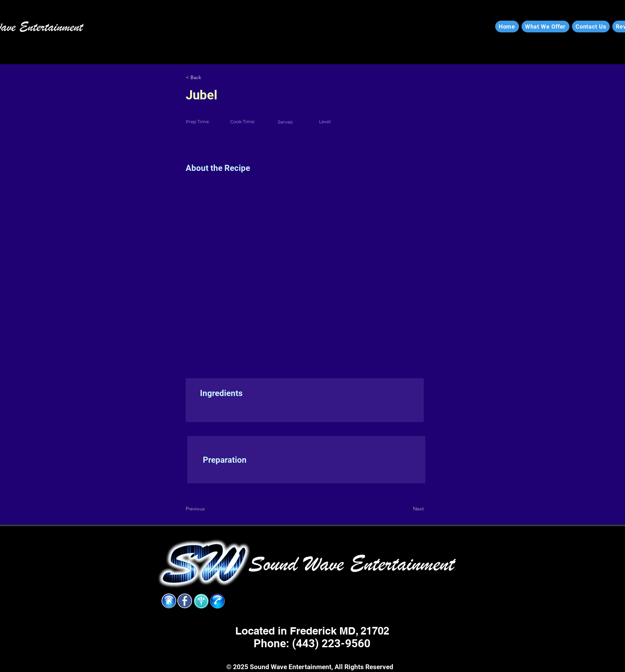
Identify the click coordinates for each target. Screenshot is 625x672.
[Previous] (206, 509)
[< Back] (206, 77)
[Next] (408, 509)
